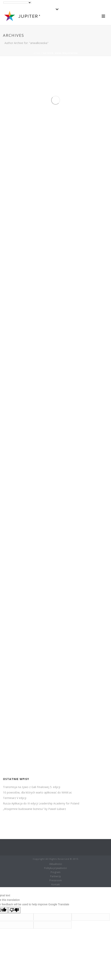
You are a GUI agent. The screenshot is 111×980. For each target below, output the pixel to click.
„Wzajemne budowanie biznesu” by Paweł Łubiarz (34, 809)
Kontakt (56, 885)
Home (37, 53)
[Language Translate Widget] (17, 3)
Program (55, 872)
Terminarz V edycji (15, 798)
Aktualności (56, 864)
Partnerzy (55, 876)
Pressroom (56, 880)
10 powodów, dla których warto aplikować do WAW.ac (37, 793)
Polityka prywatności (55, 868)
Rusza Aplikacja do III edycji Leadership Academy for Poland (41, 803)
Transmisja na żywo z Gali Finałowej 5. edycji (32, 787)
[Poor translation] (14, 910)
